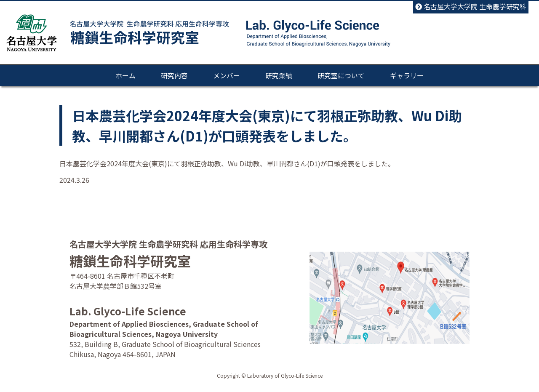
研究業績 (279, 75)
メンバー (227, 75)
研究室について (341, 75)
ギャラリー (407, 75)
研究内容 (174, 75)
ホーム (125, 75)
